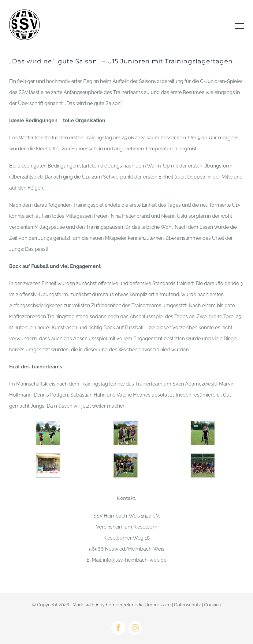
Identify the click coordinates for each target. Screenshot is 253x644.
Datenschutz (187, 605)
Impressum (159, 605)
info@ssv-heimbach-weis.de (135, 560)
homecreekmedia (125, 605)
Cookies (212, 605)
